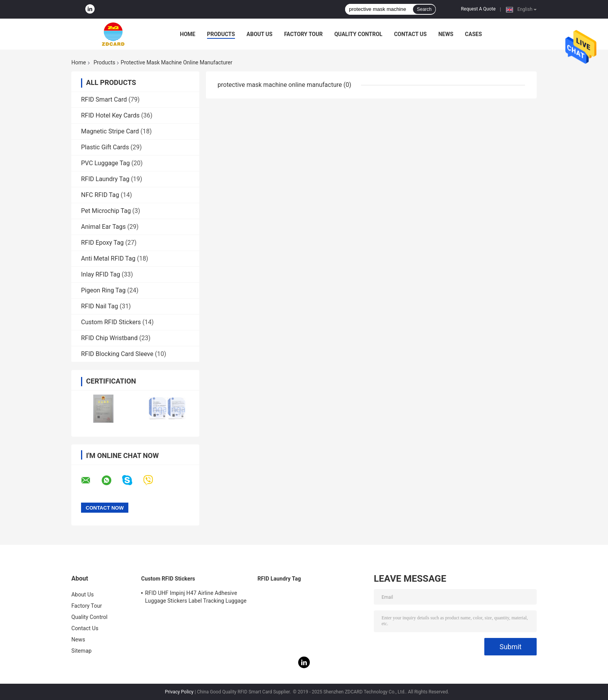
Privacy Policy (179, 692)
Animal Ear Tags (103, 227)
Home (188, 34)
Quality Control (358, 34)
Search (424, 9)
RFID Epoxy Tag (102, 243)
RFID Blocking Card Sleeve (117, 354)
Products (221, 34)
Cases (473, 34)
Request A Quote (478, 9)
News (446, 34)
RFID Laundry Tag (105, 179)
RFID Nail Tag (99, 306)
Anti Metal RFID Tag (108, 258)
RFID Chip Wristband (109, 338)
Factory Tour (304, 34)
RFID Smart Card (104, 99)
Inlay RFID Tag (101, 274)
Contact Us (410, 34)
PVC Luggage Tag (105, 163)
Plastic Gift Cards (105, 147)
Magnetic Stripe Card (110, 131)
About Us (260, 34)
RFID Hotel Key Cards (110, 115)
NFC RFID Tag (100, 195)
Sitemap (81, 651)
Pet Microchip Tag (106, 211)
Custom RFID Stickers (111, 322)
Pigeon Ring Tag (103, 290)
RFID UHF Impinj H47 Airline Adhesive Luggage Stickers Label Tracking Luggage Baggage (196, 598)
